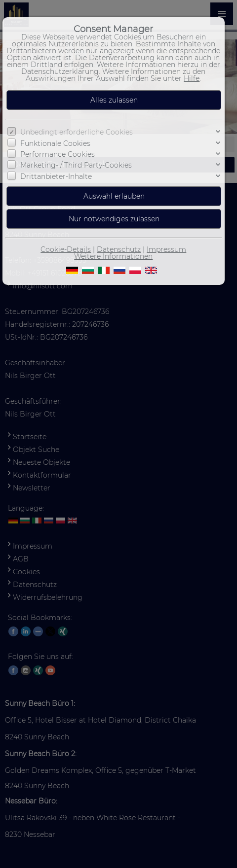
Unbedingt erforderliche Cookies (77, 132)
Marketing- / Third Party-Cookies (76, 165)
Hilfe (192, 78)
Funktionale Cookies (55, 143)
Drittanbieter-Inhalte (56, 176)
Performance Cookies (58, 154)
